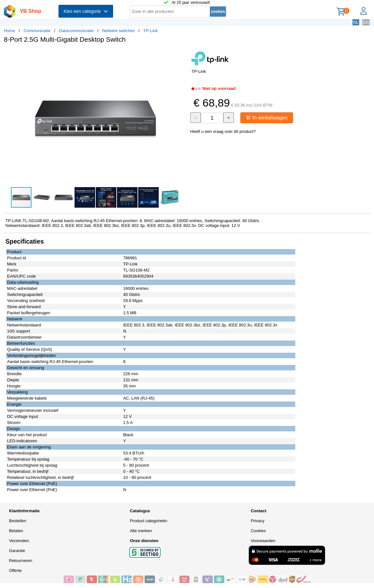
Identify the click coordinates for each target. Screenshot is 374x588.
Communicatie (37, 31)
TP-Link (151, 31)
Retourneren (21, 561)
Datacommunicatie (76, 31)
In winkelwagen (267, 118)
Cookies (258, 531)
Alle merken (141, 531)
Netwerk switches (118, 31)
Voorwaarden (263, 541)
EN (366, 22)
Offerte (15, 571)
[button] (181, 55)
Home (9, 31)
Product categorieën (148, 521)
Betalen (16, 531)
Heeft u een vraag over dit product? (223, 131)
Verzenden (19, 541)
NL (356, 22)
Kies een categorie (86, 11)
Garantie (17, 551)
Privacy (258, 521)
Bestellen (18, 521)
